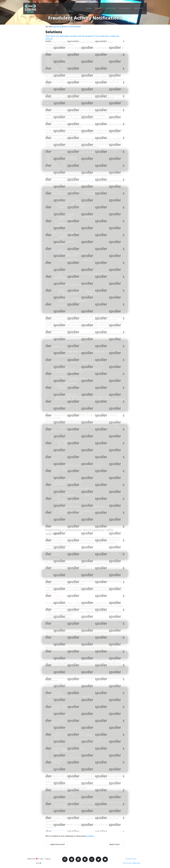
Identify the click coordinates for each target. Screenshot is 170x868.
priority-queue (72, 830)
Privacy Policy (131, 859)
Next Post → (116, 845)
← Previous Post (57, 845)
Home (89, 8)
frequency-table (57, 830)
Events (99, 8)
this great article (89, 181)
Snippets (139, 8)
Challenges (125, 8)
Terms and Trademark (131, 863)
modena (91, 836)
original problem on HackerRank (66, 27)
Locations (111, 8)
